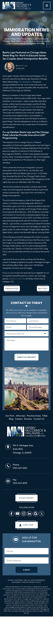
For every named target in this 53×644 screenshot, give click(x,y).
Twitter (41, 514)
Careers (19, 419)
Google (35, 514)
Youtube (17, 514)
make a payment (26, 498)
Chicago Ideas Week (27, 107)
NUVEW (11, 580)
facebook (11, 514)
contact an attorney (17, 279)
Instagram (23, 514)
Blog (11, 419)
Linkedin (29, 514)
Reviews (28, 419)
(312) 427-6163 (20, 468)
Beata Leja (23, 66)
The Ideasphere (25, 82)
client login (28, 525)
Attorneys (21, 416)
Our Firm (10, 416)
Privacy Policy (35, 582)
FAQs (45, 416)
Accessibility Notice (20, 582)
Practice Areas (34, 416)
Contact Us (39, 419)
